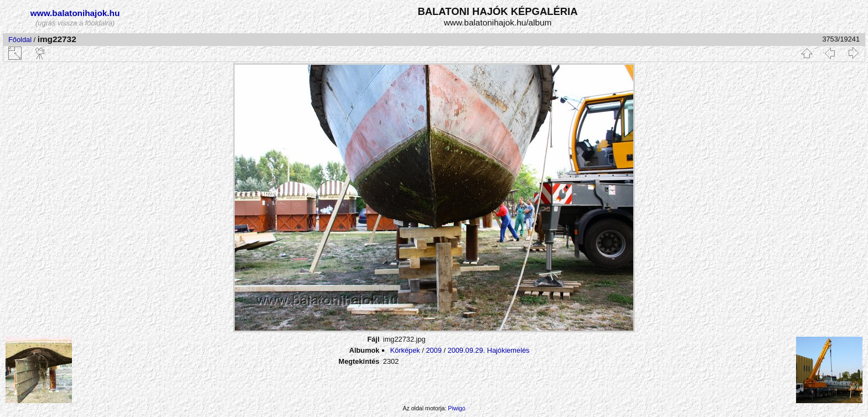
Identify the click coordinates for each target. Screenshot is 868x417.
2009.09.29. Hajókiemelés (489, 350)
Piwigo (456, 408)
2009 (433, 350)
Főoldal (20, 40)
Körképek (405, 350)
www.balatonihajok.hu (75, 13)
